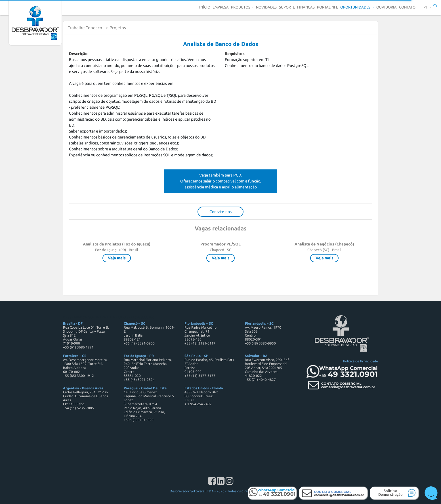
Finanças (306, 7)
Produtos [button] (241, 7)
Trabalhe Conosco (85, 28)
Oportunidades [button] (356, 7)
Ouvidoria (387, 7)
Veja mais (117, 258)
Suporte (287, 7)
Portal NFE (327, 7)
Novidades (266, 7)
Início (205, 7)
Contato (407, 7)
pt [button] (426, 7)
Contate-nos (220, 212)
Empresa (221, 7)
